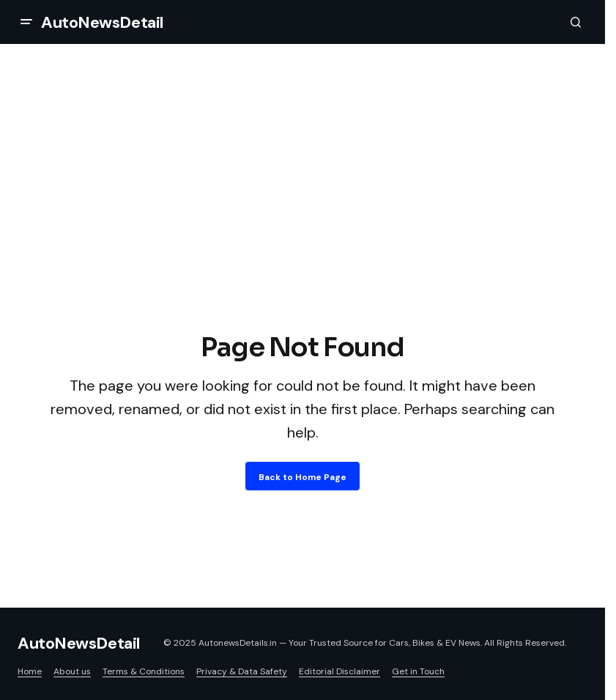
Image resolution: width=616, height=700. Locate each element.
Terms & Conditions (144, 671)
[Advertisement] (303, 218)
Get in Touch (418, 671)
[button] (26, 22)
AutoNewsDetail (102, 22)
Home (30, 671)
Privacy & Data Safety (242, 671)
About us (72, 671)
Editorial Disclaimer (339, 671)
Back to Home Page (303, 477)
